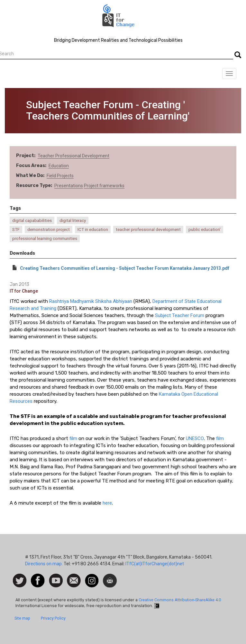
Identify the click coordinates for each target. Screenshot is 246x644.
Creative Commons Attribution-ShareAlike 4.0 (180, 600)
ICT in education (93, 229)
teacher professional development (148, 229)
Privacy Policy (53, 618)
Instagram (92, 577)
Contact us (74, 580)
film (73, 438)
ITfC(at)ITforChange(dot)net (155, 564)
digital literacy (73, 221)
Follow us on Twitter (20, 581)
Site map (22, 618)
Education (59, 166)
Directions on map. (44, 564)
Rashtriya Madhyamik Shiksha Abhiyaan (91, 301)
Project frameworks (104, 186)
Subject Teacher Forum (180, 315)
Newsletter (110, 577)
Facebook (38, 577)
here (107, 503)
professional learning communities (45, 238)
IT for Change (24, 291)
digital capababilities (32, 221)
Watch (55, 577)
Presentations (69, 186)
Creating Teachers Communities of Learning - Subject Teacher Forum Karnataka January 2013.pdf (125, 268)
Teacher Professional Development (73, 156)
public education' (205, 229)
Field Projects (60, 176)
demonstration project (49, 229)
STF (16, 229)
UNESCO (195, 438)
